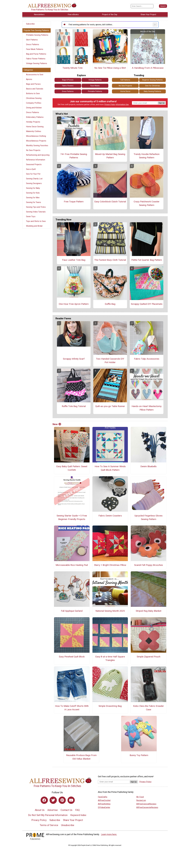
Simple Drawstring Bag (110, 706)
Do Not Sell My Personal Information (48, 815)
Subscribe (30, 24)
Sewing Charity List (34, 179)
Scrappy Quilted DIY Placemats (147, 304)
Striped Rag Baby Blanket (148, 611)
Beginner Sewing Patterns (152, 80)
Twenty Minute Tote (73, 68)
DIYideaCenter (104, 807)
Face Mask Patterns (35, 49)
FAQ (77, 810)
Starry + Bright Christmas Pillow (110, 565)
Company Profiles (34, 103)
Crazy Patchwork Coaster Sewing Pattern (147, 203)
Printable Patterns (95, 91)
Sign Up (162, 103)
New (57, 424)
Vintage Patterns (95, 80)
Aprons (29, 79)
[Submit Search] (163, 6)
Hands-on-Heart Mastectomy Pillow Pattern (147, 408)
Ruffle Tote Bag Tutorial (74, 406)
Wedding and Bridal (34, 226)
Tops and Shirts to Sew (36, 221)
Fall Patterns (125, 80)
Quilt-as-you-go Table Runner (110, 406)
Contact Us (66, 810)
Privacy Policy (110, 105)
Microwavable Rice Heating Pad (72, 565)
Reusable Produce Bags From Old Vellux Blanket (81, 757)
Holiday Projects (33, 122)
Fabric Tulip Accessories (147, 359)
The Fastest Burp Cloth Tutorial (110, 260)
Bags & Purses (68, 80)
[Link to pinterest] (62, 800)
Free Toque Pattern (74, 202)
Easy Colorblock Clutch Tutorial (110, 202)
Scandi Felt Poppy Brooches (148, 565)
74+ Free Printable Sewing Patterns (74, 156)
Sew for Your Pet (33, 174)
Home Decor (125, 91)
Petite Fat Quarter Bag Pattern (147, 260)
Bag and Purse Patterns (36, 54)
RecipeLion (141, 800)
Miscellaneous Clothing (36, 136)
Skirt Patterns (32, 40)
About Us (40, 810)
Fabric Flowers (68, 86)
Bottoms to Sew (33, 93)
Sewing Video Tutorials (36, 212)
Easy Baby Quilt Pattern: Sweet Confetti (72, 468)
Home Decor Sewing (35, 127)
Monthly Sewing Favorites (37, 146)
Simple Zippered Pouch (148, 657)
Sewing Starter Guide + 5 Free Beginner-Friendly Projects (72, 517)
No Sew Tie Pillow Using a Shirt (110, 68)
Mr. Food (140, 797)
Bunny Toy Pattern (139, 755)
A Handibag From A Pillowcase (148, 68)
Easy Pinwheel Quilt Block (72, 657)
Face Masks (95, 86)
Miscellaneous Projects (36, 141)
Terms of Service (49, 825)
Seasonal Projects (34, 164)
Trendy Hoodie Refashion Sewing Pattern (147, 156)
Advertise (53, 810)
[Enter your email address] (114, 782)
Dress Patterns (33, 44)
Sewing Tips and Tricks (36, 207)
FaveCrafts (103, 797)
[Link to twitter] (53, 800)
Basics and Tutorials (35, 89)
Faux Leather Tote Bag (74, 260)
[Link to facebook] (44, 800)
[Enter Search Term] (142, 6)
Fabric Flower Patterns (36, 59)
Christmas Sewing (34, 98)
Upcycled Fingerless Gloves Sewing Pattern (148, 517)
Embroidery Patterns (35, 117)
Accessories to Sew (35, 75)
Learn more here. (109, 834)
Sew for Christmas (152, 86)
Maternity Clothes (34, 131)
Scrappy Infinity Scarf (74, 359)
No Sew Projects (33, 150)
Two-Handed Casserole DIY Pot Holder (110, 361)
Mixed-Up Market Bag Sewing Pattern (110, 156)
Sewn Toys (31, 216)
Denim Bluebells (148, 466)
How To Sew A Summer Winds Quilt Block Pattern (110, 468)
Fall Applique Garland (72, 611)
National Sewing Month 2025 (110, 611)
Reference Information (36, 160)
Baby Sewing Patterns (152, 91)
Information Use (122, 105)
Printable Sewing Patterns (37, 35)
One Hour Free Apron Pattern (74, 304)
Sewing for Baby (33, 188)
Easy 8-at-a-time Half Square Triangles (110, 658)
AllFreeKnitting (104, 804)
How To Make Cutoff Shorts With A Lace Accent (72, 708)
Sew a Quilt (31, 169)
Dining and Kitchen (34, 108)
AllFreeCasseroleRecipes (147, 807)
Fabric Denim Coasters (110, 516)
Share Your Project (73, 820)
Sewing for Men (33, 198)
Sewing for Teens (34, 202)
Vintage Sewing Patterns (37, 63)
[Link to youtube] (71, 800)
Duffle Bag (110, 304)
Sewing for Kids (33, 193)
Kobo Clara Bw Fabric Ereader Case (148, 708)
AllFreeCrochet (104, 800)
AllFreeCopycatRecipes (146, 804)
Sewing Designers (34, 183)
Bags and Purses (33, 84)
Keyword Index (78, 815)
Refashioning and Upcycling (38, 155)
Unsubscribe (68, 825)
